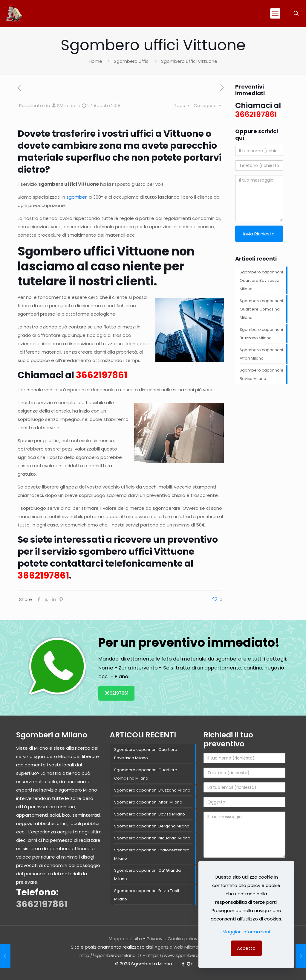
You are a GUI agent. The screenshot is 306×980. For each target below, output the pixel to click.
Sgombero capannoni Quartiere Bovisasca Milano (261, 280)
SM (60, 105)
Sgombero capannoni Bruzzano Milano (261, 334)
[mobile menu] (275, 13)
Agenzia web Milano (176, 947)
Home (95, 61)
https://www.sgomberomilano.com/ (187, 955)
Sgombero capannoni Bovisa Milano (261, 374)
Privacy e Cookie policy (172, 939)
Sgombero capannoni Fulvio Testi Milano (147, 895)
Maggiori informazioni (246, 932)
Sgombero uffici (132, 61)
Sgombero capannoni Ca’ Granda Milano (147, 875)
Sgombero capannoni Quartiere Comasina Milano (261, 309)
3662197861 (116, 693)
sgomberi (77, 197)
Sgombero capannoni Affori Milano (261, 354)
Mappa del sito (125, 939)
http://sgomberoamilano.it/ (111, 955)
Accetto (246, 948)
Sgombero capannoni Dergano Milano (152, 826)
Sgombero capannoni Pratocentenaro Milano (152, 854)
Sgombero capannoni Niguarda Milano (152, 838)
